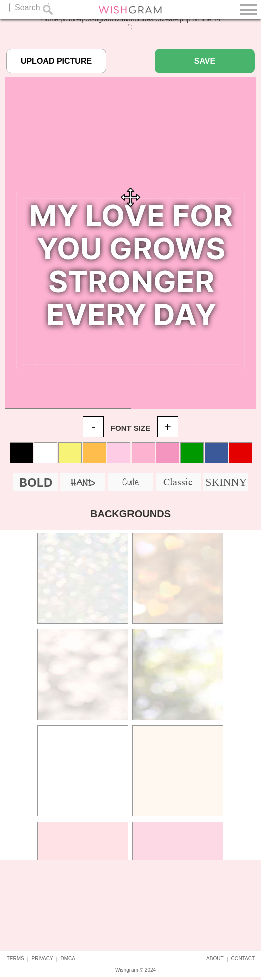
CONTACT (243, 959)
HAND (83, 483)
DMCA (68, 959)
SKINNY (226, 482)
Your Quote (131, 281)
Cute (130, 482)
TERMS (15, 959)
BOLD (36, 483)
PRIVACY (42, 959)
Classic (178, 482)
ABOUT (215, 959)
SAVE (205, 61)
